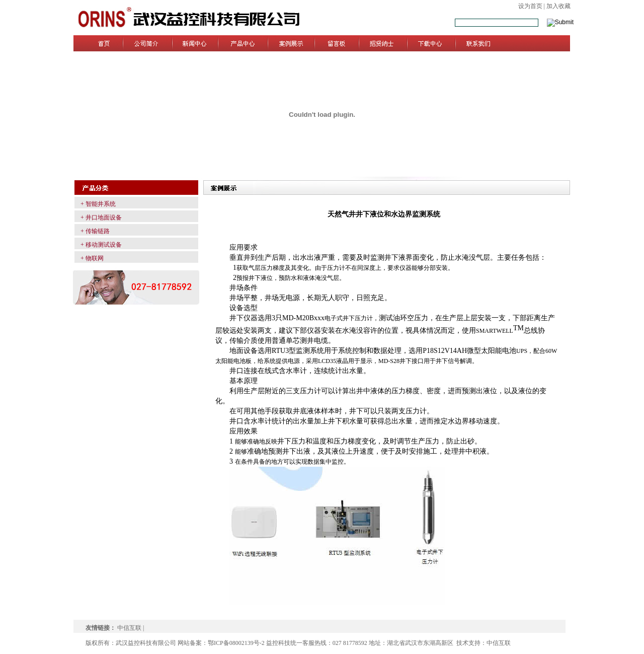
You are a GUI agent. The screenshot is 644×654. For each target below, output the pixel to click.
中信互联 (129, 628)
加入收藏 (558, 6)
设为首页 (530, 6)
